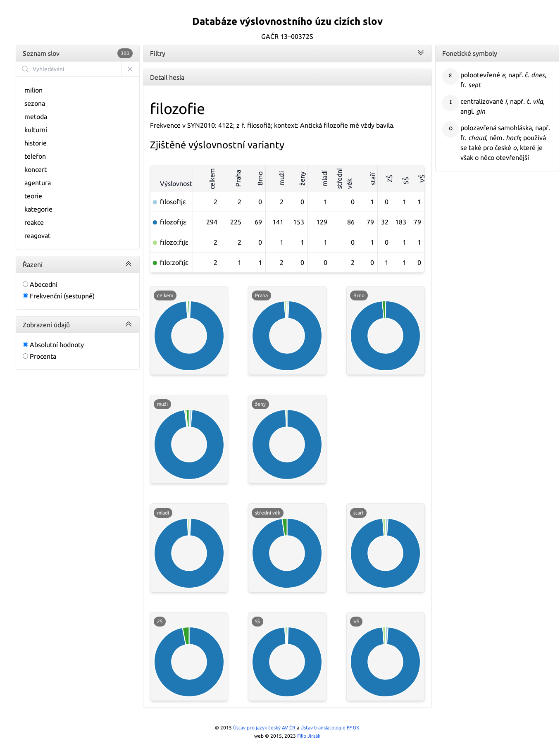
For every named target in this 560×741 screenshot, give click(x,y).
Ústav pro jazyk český (264, 728)
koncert (36, 169)
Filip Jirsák (309, 736)
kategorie (38, 209)
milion (33, 90)
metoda (36, 117)
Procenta (39, 356)
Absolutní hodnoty (53, 345)
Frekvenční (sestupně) (59, 296)
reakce (34, 222)
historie (36, 143)
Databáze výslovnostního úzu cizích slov (287, 21)
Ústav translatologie (330, 728)
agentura (38, 183)
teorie (33, 196)
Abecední (40, 284)
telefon (35, 156)
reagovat (37, 236)
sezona (35, 103)
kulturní (36, 130)
